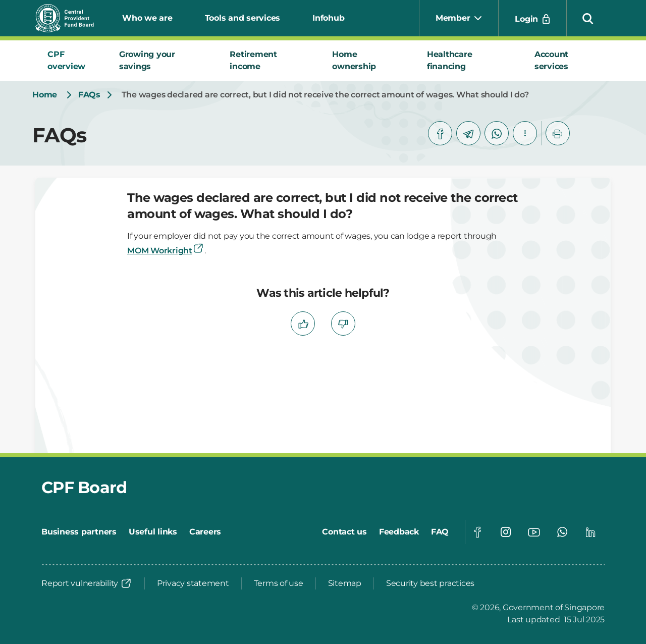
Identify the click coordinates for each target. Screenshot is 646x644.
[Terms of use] (279, 583)
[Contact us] (344, 532)
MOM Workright (166, 251)
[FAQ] (440, 532)
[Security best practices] (430, 583)
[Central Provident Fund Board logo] (71, 18)
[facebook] (440, 133)
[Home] (45, 95)
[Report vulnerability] (87, 583)
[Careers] (205, 532)
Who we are (147, 18)
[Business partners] (79, 532)
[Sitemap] (345, 583)
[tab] (71, 61)
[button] (588, 18)
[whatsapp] (497, 133)
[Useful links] (153, 532)
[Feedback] (399, 532)
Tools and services (243, 18)
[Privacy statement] (193, 583)
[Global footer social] (477, 532)
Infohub (328, 18)
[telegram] (468, 133)
